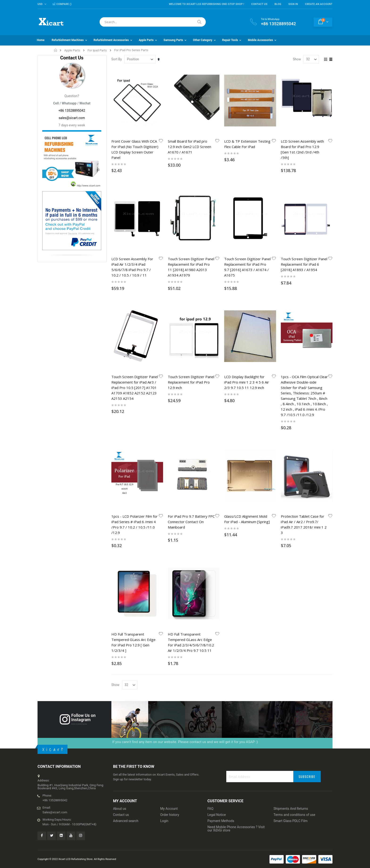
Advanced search (126, 821)
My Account (169, 809)
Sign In (293, 4)
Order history (170, 815)
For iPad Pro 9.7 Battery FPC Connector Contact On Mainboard (191, 522)
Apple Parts (72, 50)
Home (56, 50)
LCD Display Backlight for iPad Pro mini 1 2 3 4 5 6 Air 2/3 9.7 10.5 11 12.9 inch (247, 382)
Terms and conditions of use (294, 815)
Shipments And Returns (291, 809)
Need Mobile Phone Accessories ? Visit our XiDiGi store (236, 829)
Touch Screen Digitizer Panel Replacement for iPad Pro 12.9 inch (191, 382)
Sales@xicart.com (55, 812)
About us (120, 809)
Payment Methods (221, 821)
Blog (278, 4)
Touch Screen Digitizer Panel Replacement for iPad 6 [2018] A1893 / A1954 (304, 264)
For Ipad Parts (97, 50)
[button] (161, 141)
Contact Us (259, 4)
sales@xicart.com (72, 118)
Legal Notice (217, 815)
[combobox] (153, 22)
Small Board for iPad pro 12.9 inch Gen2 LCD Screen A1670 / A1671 (189, 147)
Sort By (117, 59)
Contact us (121, 815)
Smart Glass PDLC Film (290, 821)
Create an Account (319, 4)
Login (164, 821)
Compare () (62, 4)
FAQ (210, 809)
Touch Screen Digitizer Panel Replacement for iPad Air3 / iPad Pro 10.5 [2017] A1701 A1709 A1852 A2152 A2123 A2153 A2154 (135, 388)
